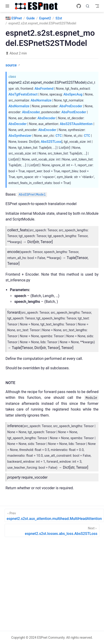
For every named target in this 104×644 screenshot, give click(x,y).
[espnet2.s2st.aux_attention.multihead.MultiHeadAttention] (54, 515)
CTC (59, 136)
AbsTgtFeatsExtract (23, 94)
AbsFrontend (44, 89)
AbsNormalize (41, 100)
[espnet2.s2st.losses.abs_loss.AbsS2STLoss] (52, 530)
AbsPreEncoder (71, 106)
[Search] (88, 6)
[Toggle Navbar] (97, 6)
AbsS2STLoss (51, 142)
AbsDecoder (46, 118)
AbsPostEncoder (74, 112)
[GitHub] (79, 6)
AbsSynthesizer (20, 136)
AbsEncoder (31, 112)
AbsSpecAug (73, 94)
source (11, 65)
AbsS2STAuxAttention (76, 124)
